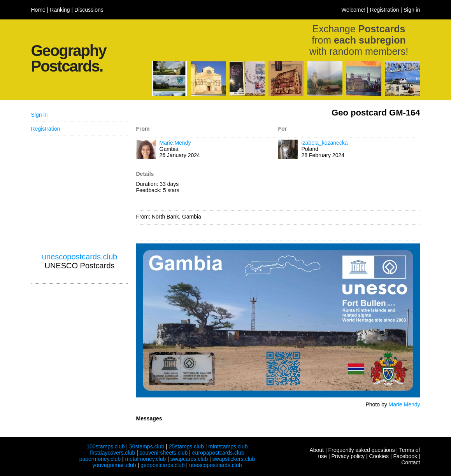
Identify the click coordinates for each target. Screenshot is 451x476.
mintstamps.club (228, 446)
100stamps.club (105, 446)
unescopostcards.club (80, 257)
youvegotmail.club (114, 465)
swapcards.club (189, 459)
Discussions (89, 10)
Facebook (405, 456)
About (317, 450)
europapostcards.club (218, 453)
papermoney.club (100, 459)
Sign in (412, 10)
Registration (385, 10)
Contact (411, 462)
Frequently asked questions (361, 450)
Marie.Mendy (175, 143)
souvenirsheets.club (164, 453)
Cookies (379, 456)
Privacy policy (348, 456)
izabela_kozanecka (325, 143)
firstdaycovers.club (112, 453)
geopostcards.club (163, 465)
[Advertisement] (349, 188)
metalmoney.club (145, 459)
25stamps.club (186, 446)
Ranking (60, 10)
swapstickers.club (234, 459)
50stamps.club (147, 446)
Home (38, 10)
